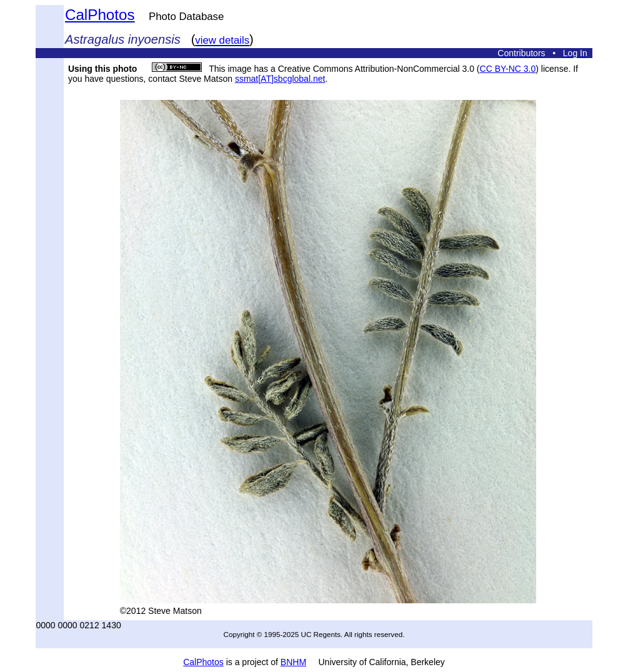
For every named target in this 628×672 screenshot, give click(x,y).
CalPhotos (100, 15)
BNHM (293, 662)
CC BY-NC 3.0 (508, 69)
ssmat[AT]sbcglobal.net (280, 79)
